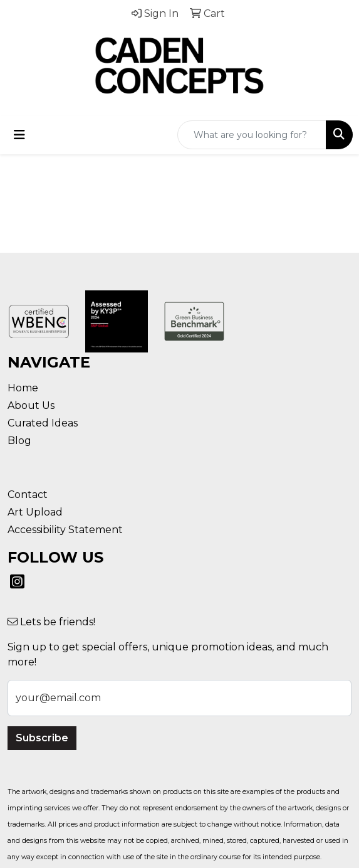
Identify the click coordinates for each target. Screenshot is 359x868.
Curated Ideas (43, 423)
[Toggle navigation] (19, 135)
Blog (19, 441)
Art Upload (35, 512)
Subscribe (42, 738)
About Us (31, 405)
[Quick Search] (252, 135)
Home (23, 388)
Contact (28, 495)
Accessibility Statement (65, 530)
